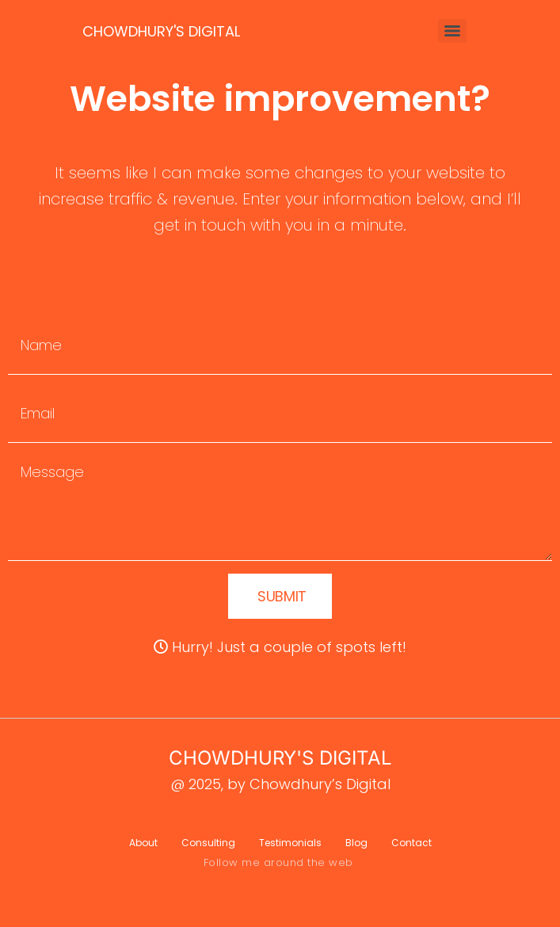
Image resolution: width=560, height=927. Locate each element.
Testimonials (290, 843)
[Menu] (452, 31)
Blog (356, 843)
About (143, 843)
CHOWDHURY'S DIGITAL (161, 31)
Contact (411, 843)
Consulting (208, 843)
